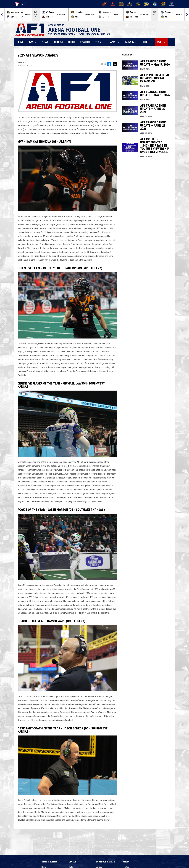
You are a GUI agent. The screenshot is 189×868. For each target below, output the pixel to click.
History (72, 867)
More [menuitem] (162, 42)
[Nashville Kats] (146, 4)
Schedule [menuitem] (58, 42)
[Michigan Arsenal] (130, 4)
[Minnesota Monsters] (138, 4)
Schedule (100, 867)
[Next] (187, 14)
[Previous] (2, 14)
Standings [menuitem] (85, 42)
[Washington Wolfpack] (172, 4)
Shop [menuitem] (146, 42)
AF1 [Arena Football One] (20, 4)
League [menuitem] (115, 42)
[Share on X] (115, 64)
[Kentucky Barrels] (121, 4)
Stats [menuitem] (100, 42)
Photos (126, 867)
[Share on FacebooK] (109, 64)
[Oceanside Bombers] (155, 4)
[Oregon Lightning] (163, 4)
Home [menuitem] (21, 42)
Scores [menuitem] (72, 42)
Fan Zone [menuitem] (131, 42)
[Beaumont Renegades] (113, 4)
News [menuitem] (33, 42)
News (44, 867)
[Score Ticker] (94, 14)
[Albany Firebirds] (105, 4)
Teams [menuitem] (45, 42)
